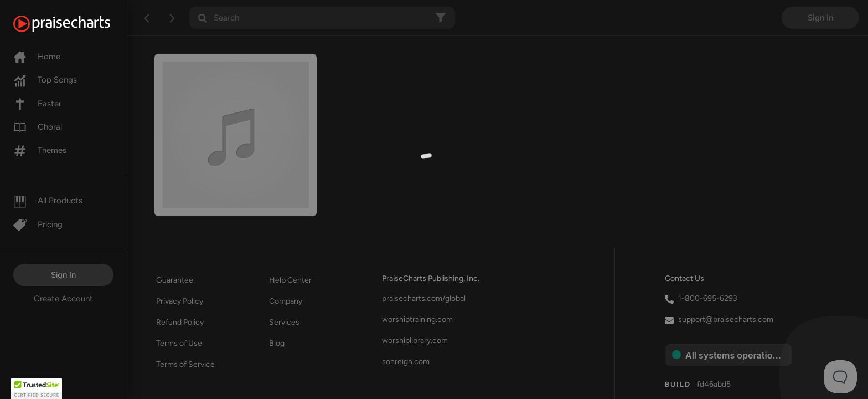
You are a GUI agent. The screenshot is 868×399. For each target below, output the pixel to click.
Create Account (63, 299)
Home (37, 57)
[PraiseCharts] (76, 24)
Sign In (63, 275)
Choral (38, 127)
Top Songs (45, 80)
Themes (40, 150)
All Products (48, 201)
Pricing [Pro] (38, 224)
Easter (37, 104)
